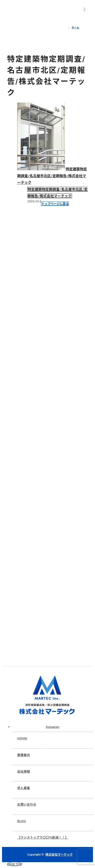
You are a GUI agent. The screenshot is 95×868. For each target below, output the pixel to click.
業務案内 (24, 755)
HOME (22, 738)
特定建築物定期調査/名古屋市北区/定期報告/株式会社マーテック (52, 176)
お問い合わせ (27, 804)
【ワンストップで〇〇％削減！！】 (43, 837)
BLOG (22, 821)
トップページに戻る (55, 204)
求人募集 (24, 788)
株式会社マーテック (59, 854)
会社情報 (24, 771)
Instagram (53, 727)
